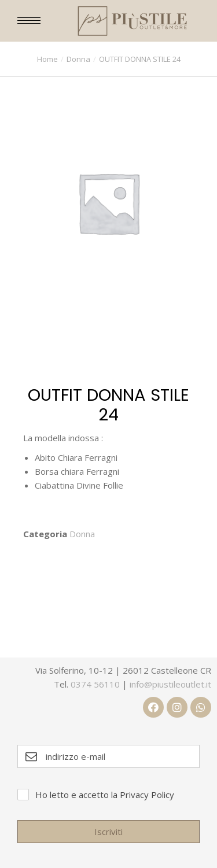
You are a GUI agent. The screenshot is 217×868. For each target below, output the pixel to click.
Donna (82, 534)
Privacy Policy (147, 795)
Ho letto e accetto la (105, 795)
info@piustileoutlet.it (170, 684)
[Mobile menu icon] (29, 21)
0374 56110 (95, 684)
